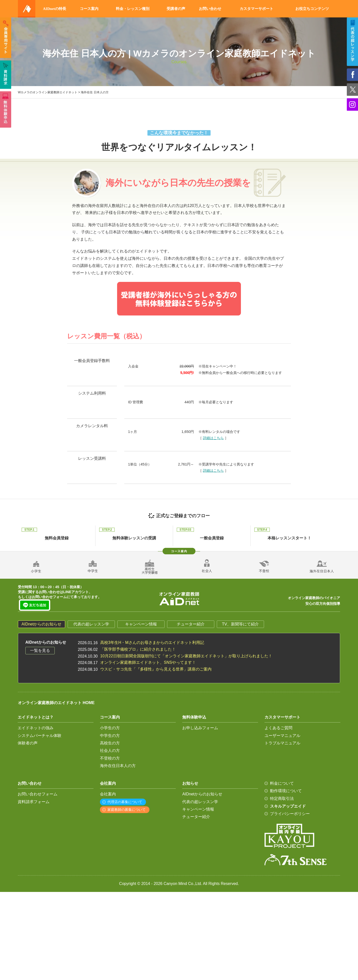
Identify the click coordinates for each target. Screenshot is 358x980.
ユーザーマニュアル (282, 736)
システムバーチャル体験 (40, 736)
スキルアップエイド (288, 806)
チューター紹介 (191, 624)
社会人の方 (110, 750)
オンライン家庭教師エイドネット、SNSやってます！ (148, 662)
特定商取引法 (282, 799)
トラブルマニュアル (282, 743)
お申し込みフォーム (200, 728)
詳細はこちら (213, 438)
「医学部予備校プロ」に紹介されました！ (138, 649)
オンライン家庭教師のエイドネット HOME (56, 703)
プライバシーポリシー (290, 814)
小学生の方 (110, 728)
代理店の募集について (125, 802)
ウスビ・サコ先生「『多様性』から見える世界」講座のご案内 (156, 669)
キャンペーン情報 (141, 624)
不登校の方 (110, 758)
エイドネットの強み (36, 728)
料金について (282, 783)
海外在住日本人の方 (118, 766)
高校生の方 (110, 743)
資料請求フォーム (34, 802)
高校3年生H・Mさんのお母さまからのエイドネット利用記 (152, 643)
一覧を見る (40, 650)
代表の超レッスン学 (91, 624)
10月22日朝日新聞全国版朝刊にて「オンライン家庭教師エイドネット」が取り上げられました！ (186, 656)
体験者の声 (28, 743)
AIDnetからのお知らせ (42, 624)
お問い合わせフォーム (38, 794)
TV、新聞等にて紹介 (240, 624)
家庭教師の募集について (127, 810)
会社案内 (108, 794)
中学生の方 (110, 736)
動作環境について (286, 791)
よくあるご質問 (278, 728)
